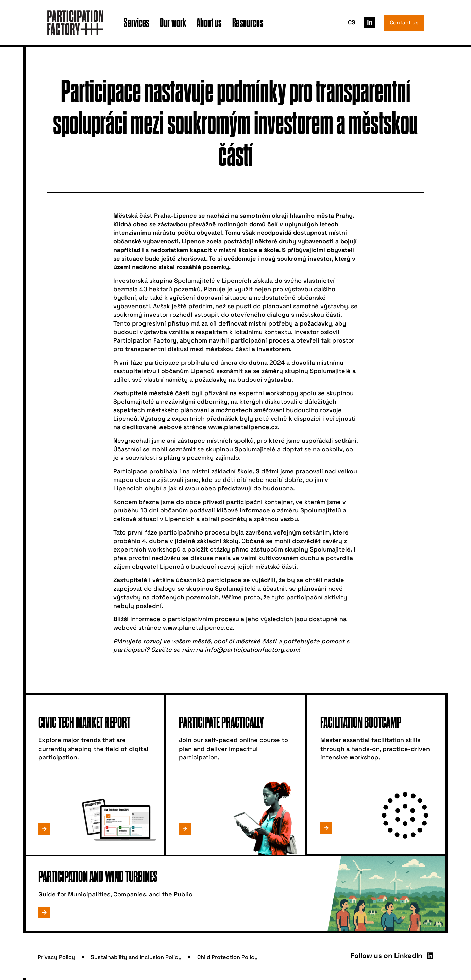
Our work (173, 22)
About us (209, 22)
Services (137, 22)
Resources (248, 22)
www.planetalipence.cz (243, 427)
